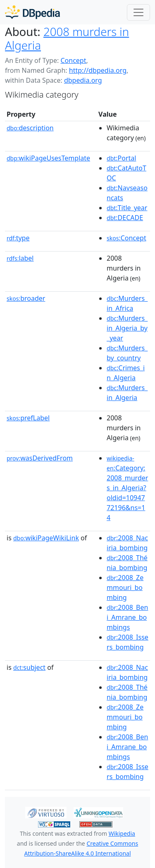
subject (29, 667)
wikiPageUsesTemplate (48, 158)
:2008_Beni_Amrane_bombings (127, 617)
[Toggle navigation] (138, 12)
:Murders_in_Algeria (127, 393)
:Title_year (127, 208)
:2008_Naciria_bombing (127, 543)
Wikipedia (122, 833)
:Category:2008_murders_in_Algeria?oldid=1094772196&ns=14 (127, 488)
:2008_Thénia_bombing (127, 563)
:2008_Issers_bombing (128, 642)
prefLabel (28, 418)
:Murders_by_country (127, 353)
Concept (73, 60)
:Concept (126, 238)
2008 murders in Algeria (67, 38)
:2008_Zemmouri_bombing (125, 587)
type (18, 238)
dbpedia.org (83, 80)
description (30, 128)
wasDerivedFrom (40, 458)
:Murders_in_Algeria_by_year (127, 328)
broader (26, 298)
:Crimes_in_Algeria (126, 373)
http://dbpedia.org (98, 70)
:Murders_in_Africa (127, 303)
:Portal (121, 158)
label (20, 258)
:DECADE (125, 218)
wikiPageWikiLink (46, 538)
